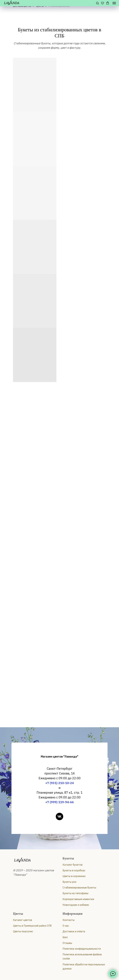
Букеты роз (69, 882)
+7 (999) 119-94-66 (60, 802)
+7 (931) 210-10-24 (60, 783)
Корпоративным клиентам (78, 899)
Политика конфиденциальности (82, 949)
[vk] (59, 816)
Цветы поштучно (23, 931)
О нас (66, 926)
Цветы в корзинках (74, 876)
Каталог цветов (22, 920)
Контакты (69, 920)
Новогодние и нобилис (76, 905)
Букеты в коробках (74, 870)
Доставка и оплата (74, 931)
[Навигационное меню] (114, 3)
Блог (65, 937)
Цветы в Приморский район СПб (32, 926)
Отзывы (67, 943)
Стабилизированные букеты (79, 888)
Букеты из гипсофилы (75, 893)
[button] (97, 3)
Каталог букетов (73, 865)
